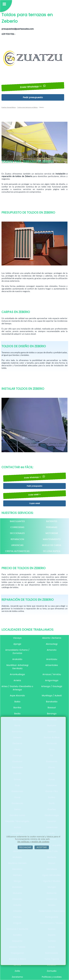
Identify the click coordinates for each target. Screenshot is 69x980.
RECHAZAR (25, 847)
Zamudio (52, 971)
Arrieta (17, 680)
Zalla (17, 971)
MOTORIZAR (52, 533)
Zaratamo (17, 977)
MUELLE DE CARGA (52, 545)
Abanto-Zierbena (52, 638)
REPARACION (17, 539)
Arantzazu (52, 659)
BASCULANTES (17, 521)
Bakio (17, 702)
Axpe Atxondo (17, 696)
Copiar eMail (34, 503)
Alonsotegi (52, 644)
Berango (52, 714)
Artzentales (52, 665)
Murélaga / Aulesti (52, 696)
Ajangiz (17, 644)
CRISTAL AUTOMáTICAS (17, 551)
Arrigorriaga (52, 680)
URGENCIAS (17, 545)
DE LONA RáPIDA (52, 551)
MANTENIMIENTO (52, 539)
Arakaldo (17, 659)
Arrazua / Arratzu (52, 674)
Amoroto (52, 650)
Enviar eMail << (34, 495)
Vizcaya (17, 638)
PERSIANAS (52, 527)
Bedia (17, 714)
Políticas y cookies (52, 977)
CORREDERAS (17, 527)
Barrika (17, 708)
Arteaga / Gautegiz (52, 686)
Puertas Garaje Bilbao (9, 107)
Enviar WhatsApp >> (33, 87)
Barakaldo (52, 702)
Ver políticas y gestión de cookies (33, 842)
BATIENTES (52, 521)
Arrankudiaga (17, 674)
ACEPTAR (42, 847)
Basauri (52, 708)
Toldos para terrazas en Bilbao (27, 107)
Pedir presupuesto (33, 97)
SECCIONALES (17, 533)
